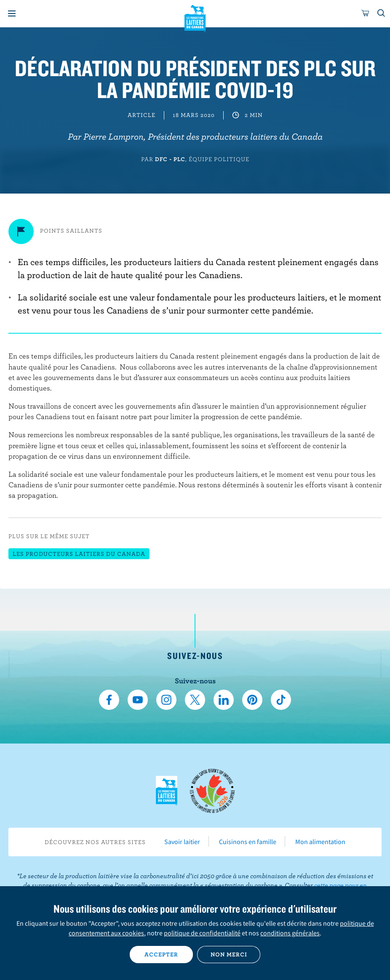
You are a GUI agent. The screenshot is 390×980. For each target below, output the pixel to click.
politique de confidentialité (202, 933)
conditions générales (290, 933)
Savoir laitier (182, 842)
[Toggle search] (382, 13)
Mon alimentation (320, 842)
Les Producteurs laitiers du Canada (195, 17)
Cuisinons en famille (248, 842)
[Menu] (12, 13)
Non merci (229, 954)
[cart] (366, 13)
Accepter (161, 954)
